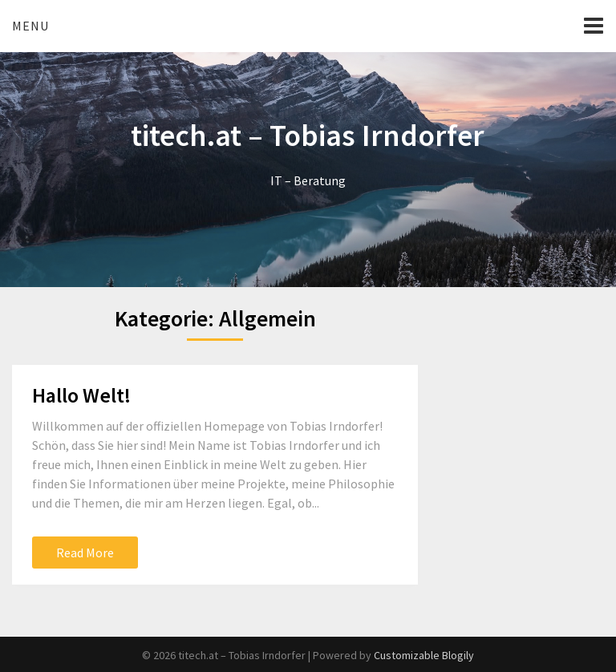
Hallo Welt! (81, 395)
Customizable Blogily (424, 655)
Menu (30, 26)
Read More (85, 553)
